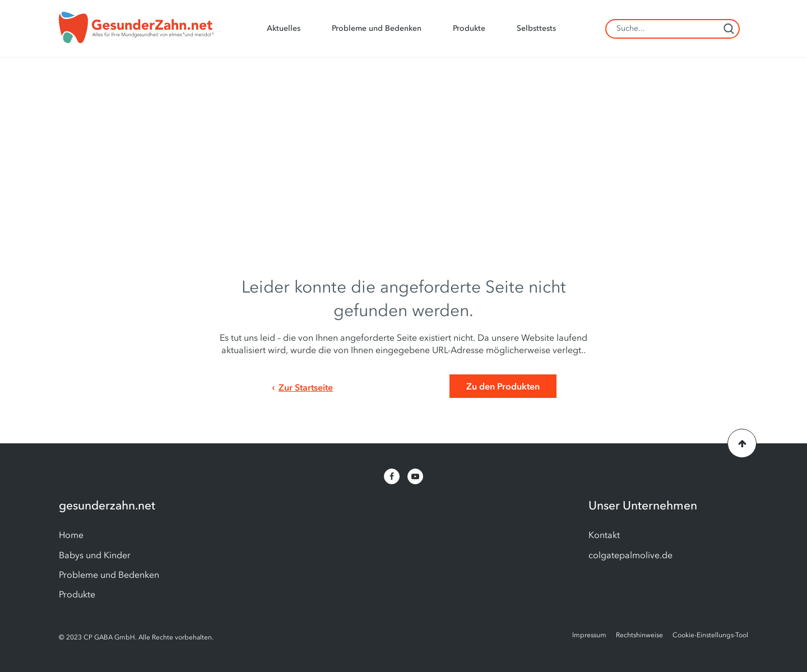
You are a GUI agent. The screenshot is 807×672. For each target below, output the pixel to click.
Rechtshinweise (639, 635)
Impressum (589, 635)
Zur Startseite (306, 387)
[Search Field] (672, 29)
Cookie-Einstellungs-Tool (710, 635)
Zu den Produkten (503, 386)
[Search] (729, 29)
